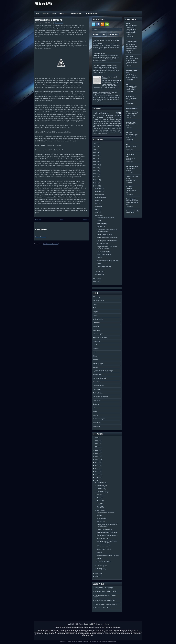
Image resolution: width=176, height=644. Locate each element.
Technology (102, 123)
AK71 (128, 84)
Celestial (99, 221)
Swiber (95, 134)
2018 (95, 156)
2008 (95, 186)
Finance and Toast (132, 177)
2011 (95, 177)
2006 (95, 282)
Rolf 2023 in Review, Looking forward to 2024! (132, 136)
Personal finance (100, 115)
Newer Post (38, 220)
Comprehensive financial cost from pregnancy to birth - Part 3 (105, 93)
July (96, 203)
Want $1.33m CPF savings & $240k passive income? (131, 88)
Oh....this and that (102, 244)
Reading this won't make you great (108, 261)
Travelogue (104, 134)
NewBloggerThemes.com (109, 642)
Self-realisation (104, 113)
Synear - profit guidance (104, 234)
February (98, 271)
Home (62, 220)
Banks (95, 123)
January (98, 274)
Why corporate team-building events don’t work (132, 203)
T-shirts (99, 134)
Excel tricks (113, 130)
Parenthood (97, 122)
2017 (95, 159)
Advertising (118, 132)
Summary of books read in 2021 (132, 212)
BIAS (118, 113)
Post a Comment (41, 237)
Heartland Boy (131, 122)
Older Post (86, 220)
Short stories (106, 122)
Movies (99, 127)
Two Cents (129, 57)
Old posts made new (108, 129)
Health (119, 130)
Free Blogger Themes (95, 642)
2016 (95, 162)
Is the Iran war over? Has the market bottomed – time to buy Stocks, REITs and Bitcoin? (132, 46)
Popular (96, 34)
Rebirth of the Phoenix (104, 255)
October (98, 194)
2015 (95, 165)
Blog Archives (113, 34)
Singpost (106, 130)
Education (105, 120)
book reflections (98, 319)
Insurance (107, 125)
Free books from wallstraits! (105, 218)
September (98, 197)
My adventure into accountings (111, 127)
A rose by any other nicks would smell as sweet (107, 231)
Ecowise (99, 258)
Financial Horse (131, 41)
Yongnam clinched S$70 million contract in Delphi (107, 248)
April (96, 213)
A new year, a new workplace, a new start (131, 100)
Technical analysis (115, 120)
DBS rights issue (99, 54)
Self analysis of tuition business (107, 241)
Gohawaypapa (131, 199)
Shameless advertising (109, 132)
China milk (97, 129)
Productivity (117, 123)
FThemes (69, 642)
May (96, 209)
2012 (95, 174)
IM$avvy (118, 122)
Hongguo (110, 123)
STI (94, 127)
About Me (46, 13)
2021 (95, 146)
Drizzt (128, 24)
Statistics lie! (101, 227)
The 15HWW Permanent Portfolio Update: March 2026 (132, 76)
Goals (54, 13)
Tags (103, 34)
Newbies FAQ (98, 130)
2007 (95, 279)
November (98, 191)
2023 (95, 143)
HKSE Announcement (92, 13)
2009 (95, 183)
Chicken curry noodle (103, 251)
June (97, 206)
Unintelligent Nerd (132, 166)
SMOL (128, 144)
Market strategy (114, 115)
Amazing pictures (116, 125)
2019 (95, 152)
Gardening (96, 132)
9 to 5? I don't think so (104, 267)
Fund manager (98, 125)
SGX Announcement (76, 13)
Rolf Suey (129, 132)
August (97, 200)
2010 (95, 180)
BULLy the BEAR (43, 4)
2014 (95, 168)
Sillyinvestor (130, 96)
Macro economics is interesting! (49, 20)
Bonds (113, 122)
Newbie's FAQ (63, 13)
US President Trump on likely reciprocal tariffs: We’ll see (132, 114)
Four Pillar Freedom (129, 188)
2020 (95, 149)
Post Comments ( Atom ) (51, 244)
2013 (95, 171)
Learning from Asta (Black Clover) (105, 65)
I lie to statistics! (102, 224)
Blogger (107, 624)
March (97, 216)
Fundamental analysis (105, 118)
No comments (59, 23)
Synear (99, 264)
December (98, 188)
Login (37, 13)
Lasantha (85, 642)
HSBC (101, 132)
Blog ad (118, 129)
